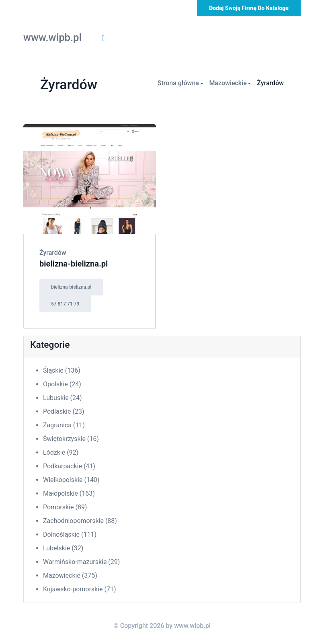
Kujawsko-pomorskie (80, 589)
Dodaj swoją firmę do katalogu (249, 8)
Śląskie (62, 370)
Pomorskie (65, 507)
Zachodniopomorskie (80, 521)
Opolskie (62, 384)
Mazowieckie (228, 83)
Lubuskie (63, 398)
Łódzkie (61, 452)
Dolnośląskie (70, 534)
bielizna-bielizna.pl (74, 264)
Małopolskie (69, 493)
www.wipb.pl (52, 37)
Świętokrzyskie (71, 439)
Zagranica (64, 425)
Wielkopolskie (71, 480)
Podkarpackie (69, 466)
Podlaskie (64, 411)
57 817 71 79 (65, 304)
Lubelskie (63, 548)
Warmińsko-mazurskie (81, 562)
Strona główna (178, 83)
